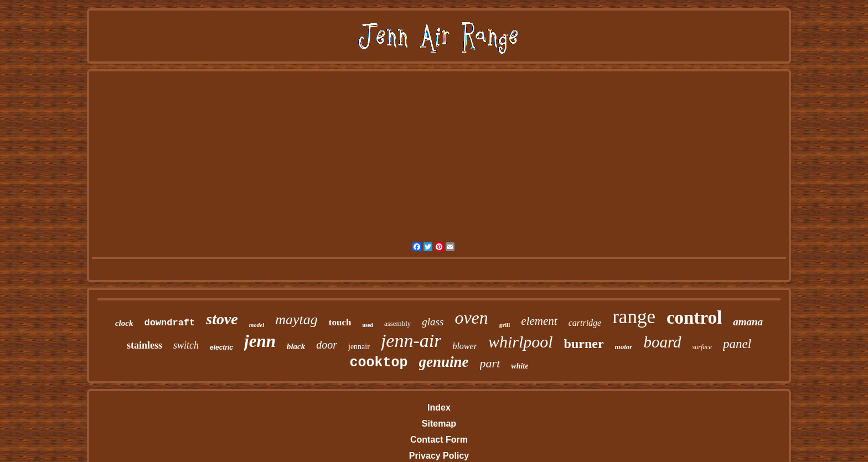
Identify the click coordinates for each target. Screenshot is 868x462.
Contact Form (439, 440)
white (520, 366)
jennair (359, 347)
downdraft (169, 323)
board (662, 342)
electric (221, 347)
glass (433, 322)
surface (702, 347)
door (327, 345)
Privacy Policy (439, 456)
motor (624, 347)
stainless (144, 345)
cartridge (585, 323)
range (634, 317)
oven (471, 318)
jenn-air (411, 341)
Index (439, 408)
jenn (260, 341)
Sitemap (439, 424)
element (539, 321)
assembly (397, 323)
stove (222, 319)
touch (340, 322)
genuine (444, 362)
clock (124, 323)
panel (737, 344)
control (694, 318)
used (367, 325)
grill (505, 325)
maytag (296, 320)
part (490, 363)
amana (748, 322)
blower (464, 346)
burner (584, 344)
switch (186, 345)
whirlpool (521, 342)
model (257, 325)
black (296, 346)
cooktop (379, 363)
